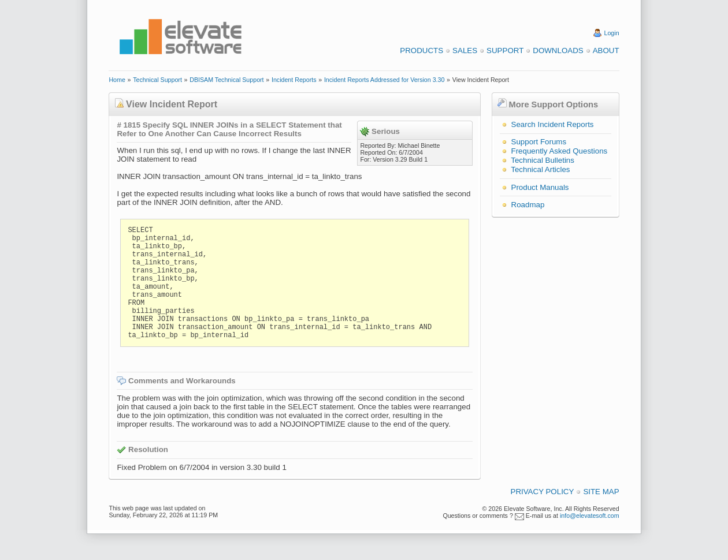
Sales (465, 51)
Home (117, 80)
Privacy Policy (543, 492)
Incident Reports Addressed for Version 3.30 (385, 80)
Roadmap (528, 205)
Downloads (558, 51)
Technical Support (157, 80)
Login (612, 33)
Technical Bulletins (543, 160)
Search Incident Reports (553, 124)
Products (421, 51)
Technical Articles (540, 169)
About (606, 51)
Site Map (601, 492)
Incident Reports (294, 80)
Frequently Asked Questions (560, 151)
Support (505, 51)
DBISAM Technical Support (226, 80)
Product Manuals (540, 187)
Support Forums (539, 142)
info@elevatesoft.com (590, 516)
